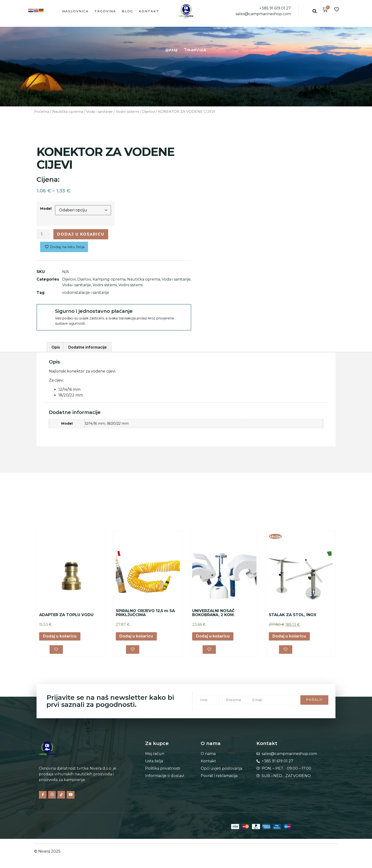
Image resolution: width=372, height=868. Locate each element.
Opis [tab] (56, 347)
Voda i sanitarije (99, 112)
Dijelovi (149, 112)
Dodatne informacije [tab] (88, 347)
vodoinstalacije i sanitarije (86, 293)
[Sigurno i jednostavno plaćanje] (46, 313)
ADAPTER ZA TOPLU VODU (66, 615)
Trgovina (105, 11)
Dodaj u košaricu (81, 234)
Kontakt (149, 11)
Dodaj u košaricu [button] (60, 637)
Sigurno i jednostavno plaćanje (94, 311)
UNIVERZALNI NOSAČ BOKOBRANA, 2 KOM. (213, 613)
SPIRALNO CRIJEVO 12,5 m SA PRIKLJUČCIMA (145, 613)
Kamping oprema (109, 279)
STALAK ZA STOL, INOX (293, 615)
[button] (314, 11)
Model (46, 209)
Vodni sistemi (127, 112)
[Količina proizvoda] (43, 234)
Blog (127, 11)
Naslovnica (75, 11)
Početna (42, 112)
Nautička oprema (68, 112)
